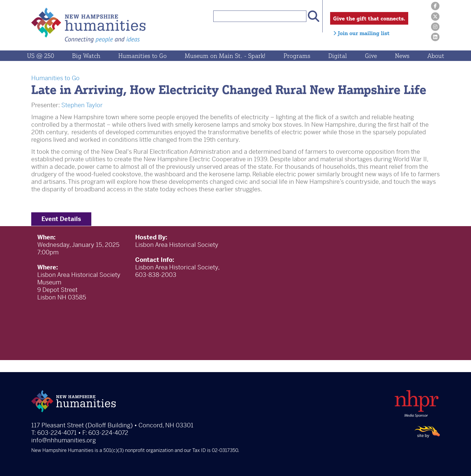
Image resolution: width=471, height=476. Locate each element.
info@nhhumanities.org (64, 440)
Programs (297, 56)
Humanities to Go (143, 56)
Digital (338, 56)
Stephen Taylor (82, 105)
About (436, 56)
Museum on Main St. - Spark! (225, 56)
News (402, 56)
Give (371, 56)
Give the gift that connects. (369, 18)
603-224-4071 (57, 433)
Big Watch (86, 56)
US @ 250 (41, 56)
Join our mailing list (361, 33)
